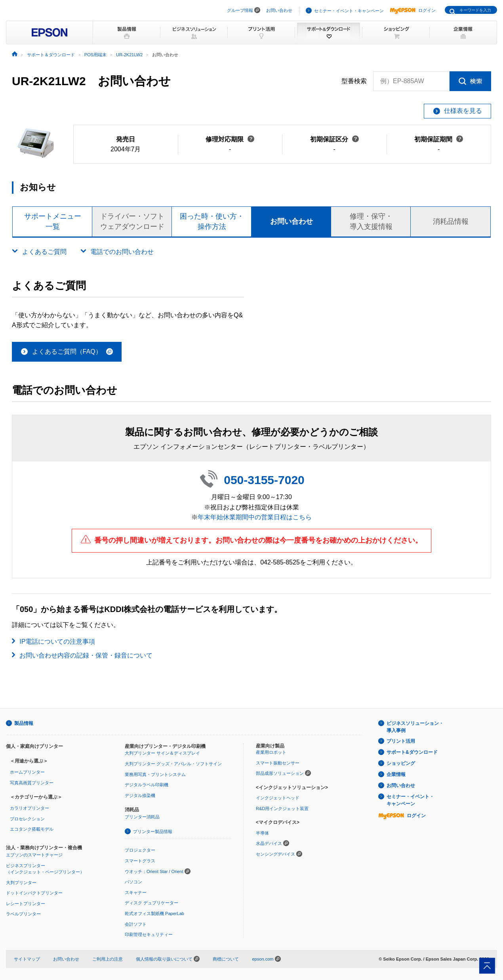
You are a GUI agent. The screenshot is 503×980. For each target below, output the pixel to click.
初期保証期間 (439, 139)
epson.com (263, 959)
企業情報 (396, 774)
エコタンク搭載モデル (32, 829)
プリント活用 (401, 741)
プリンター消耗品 (142, 817)
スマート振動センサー (278, 763)
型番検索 (354, 81)
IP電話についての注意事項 (57, 642)
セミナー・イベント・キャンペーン (349, 11)
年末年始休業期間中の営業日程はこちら (255, 517)
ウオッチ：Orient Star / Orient (154, 871)
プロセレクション (27, 819)
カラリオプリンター (30, 808)
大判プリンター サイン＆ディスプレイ (162, 753)
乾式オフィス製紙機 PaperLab (154, 913)
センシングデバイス (275, 854)
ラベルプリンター (23, 914)
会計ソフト (136, 924)
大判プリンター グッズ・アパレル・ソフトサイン (173, 764)
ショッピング (401, 763)
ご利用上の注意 (108, 959)
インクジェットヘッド (278, 798)
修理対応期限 (230, 139)
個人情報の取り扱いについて (168, 959)
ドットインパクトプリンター (34, 893)
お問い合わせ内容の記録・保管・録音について (86, 655)
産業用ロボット (271, 752)
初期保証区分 (334, 139)
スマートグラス (140, 861)
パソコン (133, 882)
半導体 (262, 833)
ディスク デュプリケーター (151, 903)
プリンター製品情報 (153, 831)
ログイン (413, 10)
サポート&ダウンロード (412, 752)
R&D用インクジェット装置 (282, 808)
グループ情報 (240, 10)
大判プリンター (21, 883)
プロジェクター (140, 850)
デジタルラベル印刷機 (147, 785)
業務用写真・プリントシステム (155, 774)
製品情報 (24, 723)
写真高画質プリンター (32, 783)
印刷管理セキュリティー (149, 934)
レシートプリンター (26, 904)
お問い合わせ (279, 10)
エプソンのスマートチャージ (34, 855)
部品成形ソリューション (280, 773)
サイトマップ (27, 959)
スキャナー (136, 892)
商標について (226, 959)
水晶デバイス (269, 843)
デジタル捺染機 (140, 795)
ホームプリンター (27, 772)
